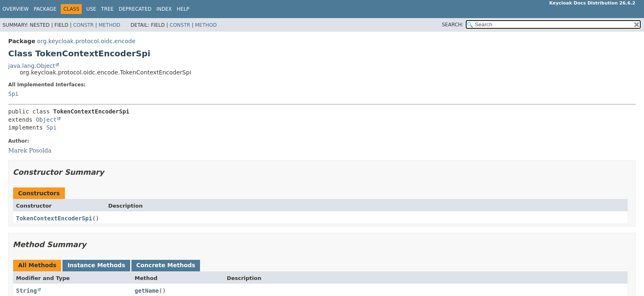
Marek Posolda (30, 150)
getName (147, 291)
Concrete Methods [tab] (166, 265)
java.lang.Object (32, 66)
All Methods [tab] (37, 265)
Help (183, 9)
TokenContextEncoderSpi (54, 218)
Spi (13, 94)
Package (45, 9)
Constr (83, 25)
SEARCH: (453, 25)
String (26, 291)
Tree (107, 9)
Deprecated (135, 9)
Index (164, 9)
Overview (16, 9)
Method (109, 25)
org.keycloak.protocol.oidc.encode (86, 41)
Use (91, 9)
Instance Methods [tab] (96, 265)
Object (46, 120)
